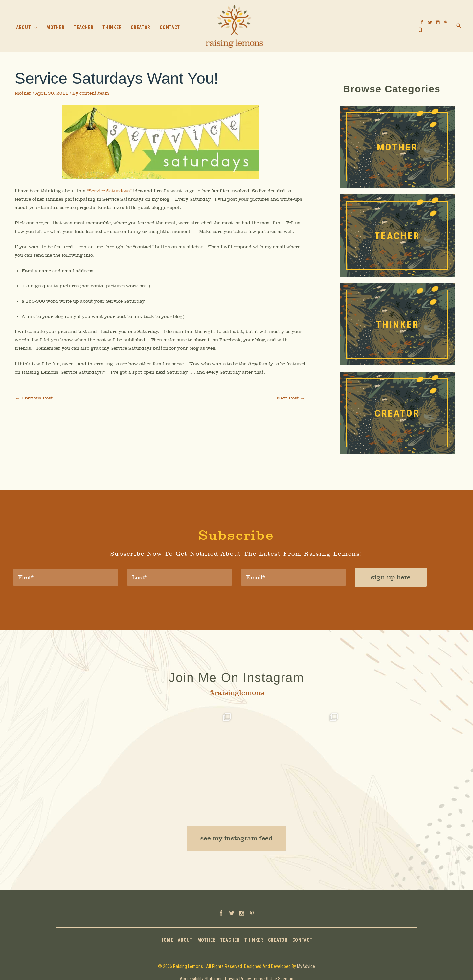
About (185, 940)
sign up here (391, 577)
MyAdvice (306, 966)
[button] (34, 28)
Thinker (254, 940)
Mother (23, 93)
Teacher (230, 940)
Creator (278, 940)
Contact (303, 940)
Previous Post (34, 398)
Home (167, 940)
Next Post (291, 398)
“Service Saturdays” (110, 191)
